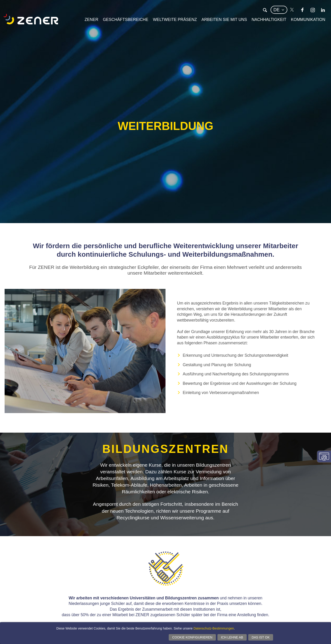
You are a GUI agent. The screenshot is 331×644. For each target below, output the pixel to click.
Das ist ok (261, 637)
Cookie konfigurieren (192, 637)
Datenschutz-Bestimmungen (214, 628)
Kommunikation (308, 20)
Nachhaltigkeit (269, 20)
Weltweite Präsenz (175, 20)
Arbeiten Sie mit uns (224, 20)
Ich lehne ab (232, 637)
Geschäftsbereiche (126, 20)
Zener (91, 20)
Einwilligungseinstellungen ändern (324, 457)
